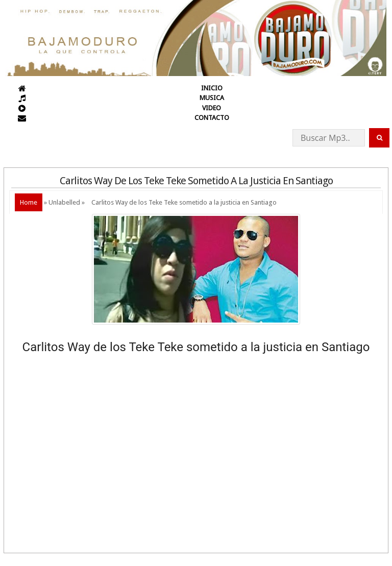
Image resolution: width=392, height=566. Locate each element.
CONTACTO (212, 118)
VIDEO (212, 108)
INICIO (212, 88)
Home (29, 202)
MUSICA (212, 98)
